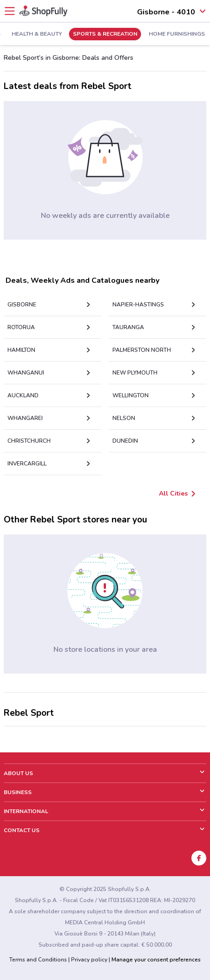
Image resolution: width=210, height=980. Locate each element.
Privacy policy (89, 960)
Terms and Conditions (38, 960)
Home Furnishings (177, 34)
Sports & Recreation (105, 34)
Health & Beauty (37, 34)
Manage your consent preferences (156, 960)
